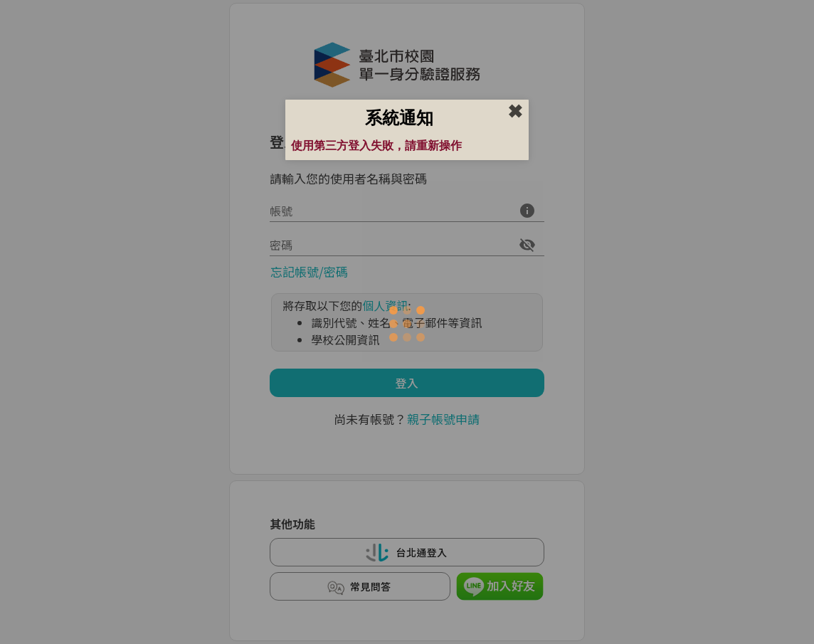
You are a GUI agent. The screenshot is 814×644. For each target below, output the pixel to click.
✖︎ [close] (515, 112)
